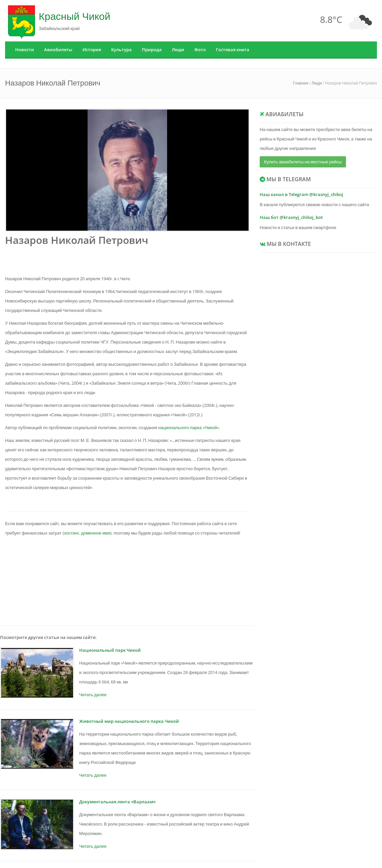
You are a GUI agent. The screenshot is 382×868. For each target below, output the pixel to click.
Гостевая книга (233, 50)
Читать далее (93, 695)
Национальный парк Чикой (110, 650)
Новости (25, 50)
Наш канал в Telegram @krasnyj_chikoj (301, 194)
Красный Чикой (74, 16)
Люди (178, 50)
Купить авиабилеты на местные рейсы (303, 162)
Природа (152, 50)
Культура (121, 50)
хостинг (72, 533)
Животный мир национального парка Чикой (129, 721)
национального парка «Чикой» (189, 427)
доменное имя (96, 533)
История (92, 50)
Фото (200, 50)
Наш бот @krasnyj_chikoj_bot (291, 217)
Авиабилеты (58, 50)
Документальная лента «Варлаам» (117, 802)
